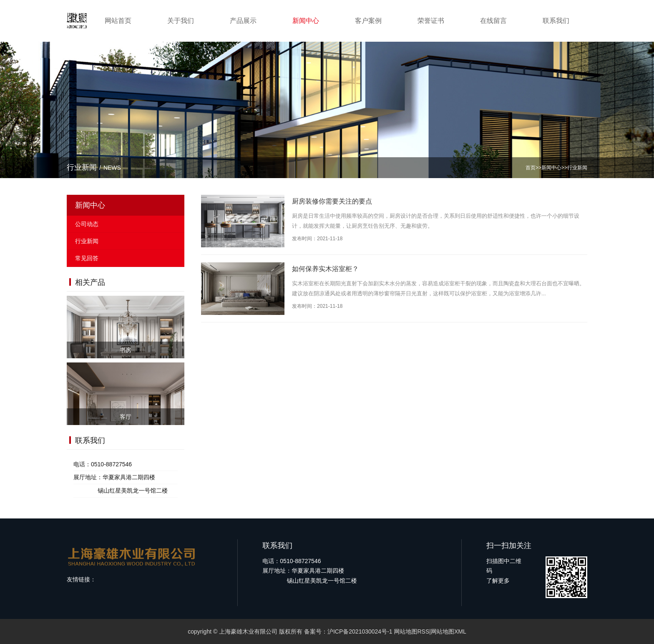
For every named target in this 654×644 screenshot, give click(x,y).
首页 (531, 168)
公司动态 (87, 224)
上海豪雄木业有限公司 (248, 631)
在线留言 (493, 21)
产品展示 (243, 21)
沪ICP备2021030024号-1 (360, 631)
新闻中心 (306, 21)
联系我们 (556, 21)
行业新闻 (577, 168)
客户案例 (368, 21)
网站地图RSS (412, 631)
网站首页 (118, 21)
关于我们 (181, 21)
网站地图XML (449, 631)
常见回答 (87, 258)
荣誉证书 (431, 21)
